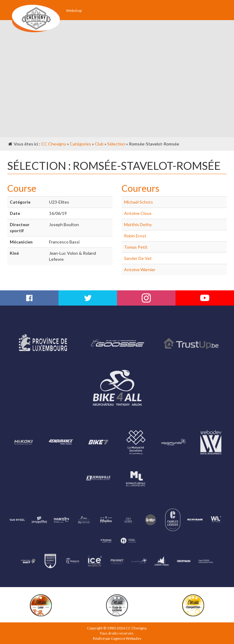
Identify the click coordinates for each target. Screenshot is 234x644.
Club (99, 144)
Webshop (74, 10)
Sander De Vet (138, 258)
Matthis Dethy (138, 224)
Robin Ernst (135, 236)
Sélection (116, 144)
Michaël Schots (138, 202)
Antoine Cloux (138, 213)
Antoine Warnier (140, 269)
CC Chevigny (54, 144)
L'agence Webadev (126, 638)
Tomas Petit (136, 247)
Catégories (80, 144)
